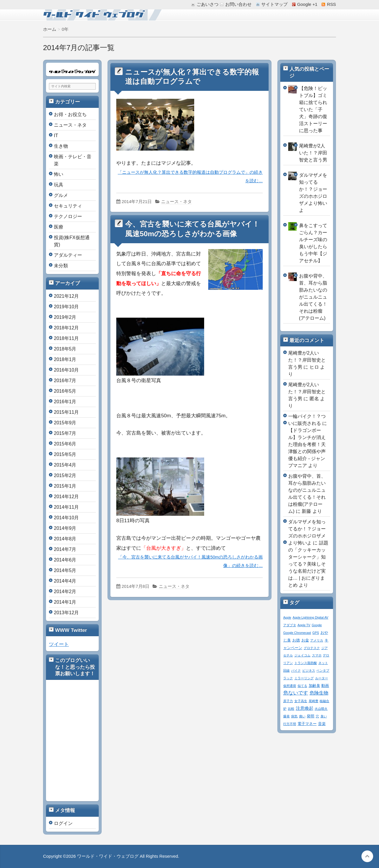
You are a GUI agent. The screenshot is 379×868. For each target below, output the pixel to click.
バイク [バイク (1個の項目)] (296, 670)
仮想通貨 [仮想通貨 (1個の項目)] (290, 686)
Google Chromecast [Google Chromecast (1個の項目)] (297, 633)
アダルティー (68, 255)
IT (56, 136)
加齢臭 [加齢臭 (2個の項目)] (314, 686)
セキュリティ (68, 206)
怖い (59, 174)
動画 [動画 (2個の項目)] (325, 686)
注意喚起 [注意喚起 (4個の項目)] (305, 708)
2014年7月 (65, 549)
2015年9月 (65, 423)
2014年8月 (65, 539)
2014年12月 (66, 497)
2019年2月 (65, 317)
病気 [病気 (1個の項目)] (294, 716)
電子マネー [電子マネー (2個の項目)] (307, 724)
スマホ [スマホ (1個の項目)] (317, 655)
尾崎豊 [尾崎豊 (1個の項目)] (314, 701)
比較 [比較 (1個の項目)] (291, 709)
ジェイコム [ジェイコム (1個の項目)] (302, 655)
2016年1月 (65, 402)
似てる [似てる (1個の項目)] (302, 686)
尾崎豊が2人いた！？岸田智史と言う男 (313, 153)
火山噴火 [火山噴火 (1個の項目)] (321, 709)
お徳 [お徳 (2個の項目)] (296, 640)
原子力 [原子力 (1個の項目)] (288, 701)
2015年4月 (65, 465)
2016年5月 (65, 391)
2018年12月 (66, 328)
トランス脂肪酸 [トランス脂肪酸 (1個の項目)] (306, 663)
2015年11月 (66, 412)
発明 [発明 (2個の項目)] (310, 716)
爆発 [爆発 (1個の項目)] (286, 716)
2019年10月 (66, 307)
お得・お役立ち (70, 114)
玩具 (59, 185)
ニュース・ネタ (176, 202)
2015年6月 (65, 444)
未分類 (61, 266)
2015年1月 (65, 486)
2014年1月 (65, 602)
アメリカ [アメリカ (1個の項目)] (317, 640)
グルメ (61, 195)
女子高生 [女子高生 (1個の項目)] (301, 701)
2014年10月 (66, 518)
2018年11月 (66, 338)
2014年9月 (65, 528)
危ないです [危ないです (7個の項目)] (296, 693)
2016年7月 (65, 381)
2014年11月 (66, 507)
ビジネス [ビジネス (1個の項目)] (309, 670)
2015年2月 (65, 475)
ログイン (63, 823)
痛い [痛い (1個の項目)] (302, 716)
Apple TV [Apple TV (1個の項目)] (304, 625)
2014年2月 (65, 592)
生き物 (61, 146)
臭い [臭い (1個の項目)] (324, 716)
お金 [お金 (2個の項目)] (305, 640)
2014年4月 (65, 581)
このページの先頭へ (367, 856)
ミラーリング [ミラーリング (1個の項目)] (304, 678)
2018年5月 (65, 349)
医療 (59, 227)
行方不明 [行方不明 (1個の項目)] (290, 724)
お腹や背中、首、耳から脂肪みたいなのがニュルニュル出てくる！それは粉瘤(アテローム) (313, 297)
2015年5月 (65, 454)
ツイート (59, 644)
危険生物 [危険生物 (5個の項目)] (319, 693)
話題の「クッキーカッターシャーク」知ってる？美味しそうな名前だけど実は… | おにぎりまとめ (308, 564)
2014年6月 (65, 560)
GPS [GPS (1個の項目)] (316, 633)
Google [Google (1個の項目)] (317, 625)
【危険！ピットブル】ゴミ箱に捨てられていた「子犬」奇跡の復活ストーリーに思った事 (313, 109)
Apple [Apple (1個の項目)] (287, 617)
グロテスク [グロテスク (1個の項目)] (312, 648)
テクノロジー (68, 216)
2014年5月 (65, 570)
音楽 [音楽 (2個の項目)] (322, 724)
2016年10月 (66, 370)
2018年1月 (65, 359)
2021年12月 (66, 296)
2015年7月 (65, 433)
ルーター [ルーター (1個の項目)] (322, 678)
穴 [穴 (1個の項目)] (317, 716)
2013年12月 (66, 613)
